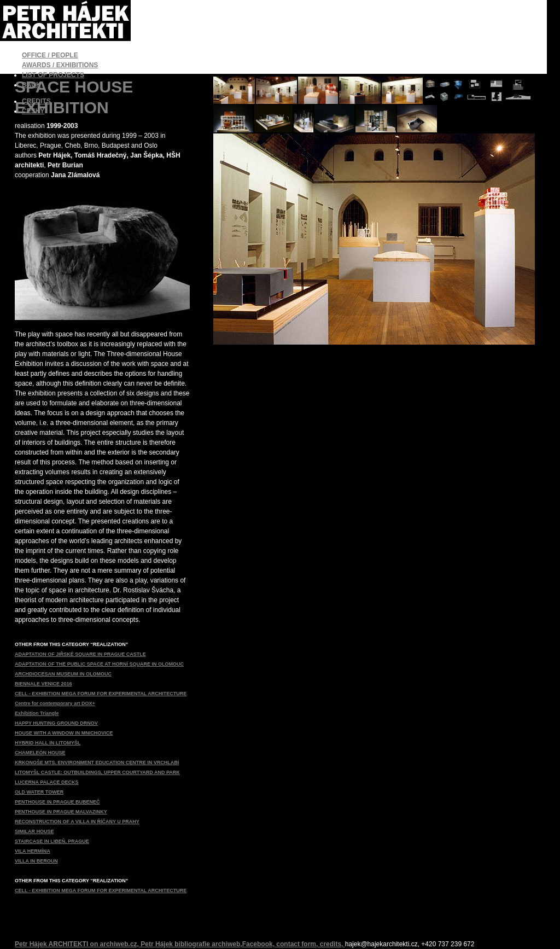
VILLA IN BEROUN (36, 861)
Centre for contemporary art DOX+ (55, 703)
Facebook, (259, 944)
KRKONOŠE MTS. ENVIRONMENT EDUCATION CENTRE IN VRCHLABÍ (97, 762)
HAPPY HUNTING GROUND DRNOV (56, 723)
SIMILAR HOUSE (34, 831)
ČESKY (33, 111)
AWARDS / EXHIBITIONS (60, 65)
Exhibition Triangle (37, 713)
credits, (332, 944)
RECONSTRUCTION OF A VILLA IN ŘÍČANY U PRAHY (77, 822)
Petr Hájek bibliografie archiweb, (191, 944)
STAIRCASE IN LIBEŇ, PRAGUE (52, 841)
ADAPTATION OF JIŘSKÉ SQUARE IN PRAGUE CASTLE (80, 654)
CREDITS (36, 101)
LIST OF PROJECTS (53, 75)
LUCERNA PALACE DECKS (47, 782)
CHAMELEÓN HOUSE (40, 753)
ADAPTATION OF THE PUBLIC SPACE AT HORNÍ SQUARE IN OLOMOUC (99, 664)
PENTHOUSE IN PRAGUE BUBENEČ (57, 802)
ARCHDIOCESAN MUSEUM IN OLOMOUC (63, 674)
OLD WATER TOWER (39, 792)
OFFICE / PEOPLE (50, 55)
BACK (31, 85)
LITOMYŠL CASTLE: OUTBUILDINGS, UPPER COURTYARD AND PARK (97, 772)
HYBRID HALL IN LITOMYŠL (48, 743)
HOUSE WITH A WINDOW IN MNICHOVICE (64, 733)
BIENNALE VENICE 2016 (43, 684)
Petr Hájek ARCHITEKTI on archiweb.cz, (78, 944)
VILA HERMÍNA (33, 851)
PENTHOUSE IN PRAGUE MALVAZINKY (61, 812)
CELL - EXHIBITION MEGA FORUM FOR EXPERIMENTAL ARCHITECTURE (101, 694)
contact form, (298, 944)
